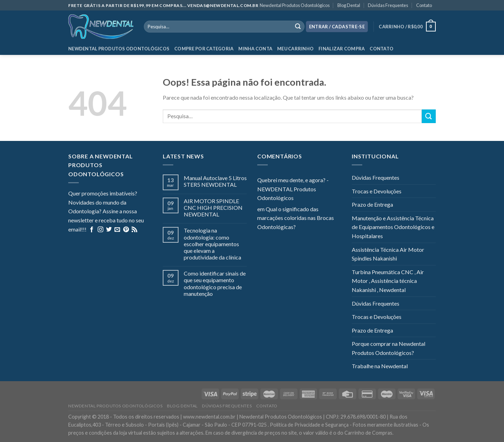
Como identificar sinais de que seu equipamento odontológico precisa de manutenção (215, 283)
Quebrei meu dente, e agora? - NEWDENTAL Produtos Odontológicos (293, 189)
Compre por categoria (204, 49)
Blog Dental (349, 5)
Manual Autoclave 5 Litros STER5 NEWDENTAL (215, 181)
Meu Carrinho (295, 49)
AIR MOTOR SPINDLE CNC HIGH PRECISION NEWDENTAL (213, 208)
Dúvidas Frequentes (388, 5)
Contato (424, 5)
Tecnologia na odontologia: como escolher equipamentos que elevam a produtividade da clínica (212, 244)
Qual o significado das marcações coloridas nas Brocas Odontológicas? (296, 218)
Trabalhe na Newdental (380, 366)
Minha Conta (255, 49)
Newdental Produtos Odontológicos (295, 5)
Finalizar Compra (342, 49)
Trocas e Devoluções (377, 191)
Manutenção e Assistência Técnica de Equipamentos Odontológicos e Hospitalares (393, 227)
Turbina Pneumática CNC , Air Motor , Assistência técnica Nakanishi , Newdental (388, 281)
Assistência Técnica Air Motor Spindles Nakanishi (388, 254)
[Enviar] (429, 116)
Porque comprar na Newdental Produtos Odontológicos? (388, 348)
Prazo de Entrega (372, 204)
